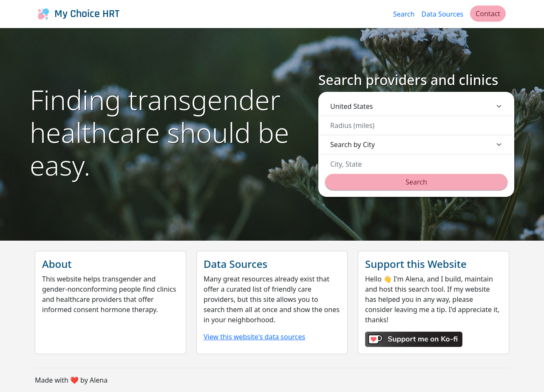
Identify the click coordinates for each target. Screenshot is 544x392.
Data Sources (443, 14)
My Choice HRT (77, 14)
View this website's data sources (254, 337)
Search (404, 14)
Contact (488, 14)
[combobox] (419, 164)
